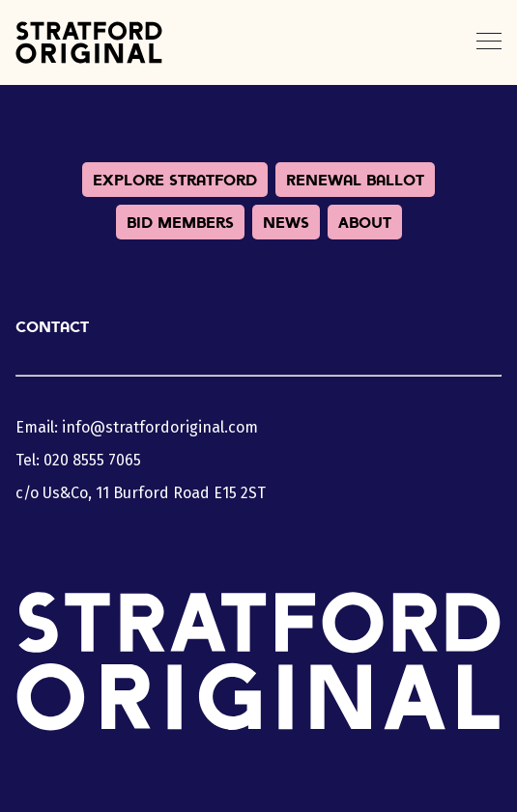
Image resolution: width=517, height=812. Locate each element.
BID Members (180, 222)
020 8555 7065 (92, 460)
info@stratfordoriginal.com (160, 427)
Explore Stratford (175, 180)
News (286, 222)
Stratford (89, 42)
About (365, 222)
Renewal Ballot (355, 180)
